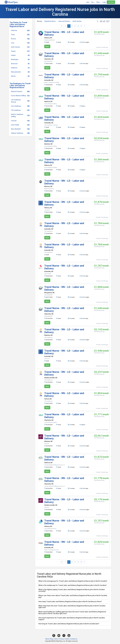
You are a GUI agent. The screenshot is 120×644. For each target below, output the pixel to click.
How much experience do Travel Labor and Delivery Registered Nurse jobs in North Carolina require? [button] (72, 619)
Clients (67, 639)
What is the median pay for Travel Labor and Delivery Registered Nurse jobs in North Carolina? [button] (72, 585)
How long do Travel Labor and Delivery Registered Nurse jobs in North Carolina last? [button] (69, 624)
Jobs (88, 2)
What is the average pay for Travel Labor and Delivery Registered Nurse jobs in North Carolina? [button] (73, 581)
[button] (93, 2)
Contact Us (74, 639)
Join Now (111, 2)
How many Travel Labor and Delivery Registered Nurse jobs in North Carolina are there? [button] (70, 601)
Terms (56, 639)
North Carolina (77, 21)
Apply (47, 46)
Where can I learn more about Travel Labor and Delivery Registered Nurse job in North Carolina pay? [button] (73, 596)
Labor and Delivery (64, 21)
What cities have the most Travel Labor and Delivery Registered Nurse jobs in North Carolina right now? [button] (72, 607)
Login (104, 2)
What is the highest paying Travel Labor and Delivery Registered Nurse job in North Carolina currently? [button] (71, 590)
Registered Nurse (50, 21)
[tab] (73, 581)
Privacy (62, 639)
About (47, 639)
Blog (52, 639)
